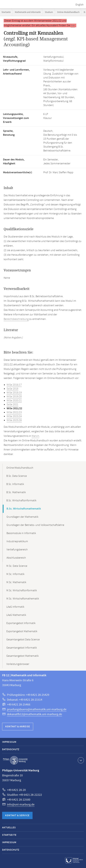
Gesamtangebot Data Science (23, 640)
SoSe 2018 (12, 389)
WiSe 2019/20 (14, 397)
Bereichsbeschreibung (16, 319)
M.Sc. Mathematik (16, 582)
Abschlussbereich (16, 558)
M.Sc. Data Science (17, 566)
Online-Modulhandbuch (68, 12)
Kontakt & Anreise (18, 727)
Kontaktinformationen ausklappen (80, 760)
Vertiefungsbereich (17, 550)
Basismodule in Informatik (21, 533)
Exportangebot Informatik (21, 623)
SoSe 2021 (12, 405)
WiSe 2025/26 (14, 420)
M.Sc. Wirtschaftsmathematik (23, 599)
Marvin (35, 436)
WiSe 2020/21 (14, 401)
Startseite (6, 12)
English (80, 5)
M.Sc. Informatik (15, 574)
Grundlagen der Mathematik (22, 517)
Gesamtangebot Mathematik (22, 656)
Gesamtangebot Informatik (22, 648)
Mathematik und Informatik (28, 12)
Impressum (9, 742)
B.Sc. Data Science (17, 476)
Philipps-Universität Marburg (15, 760)
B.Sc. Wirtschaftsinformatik (21, 501)
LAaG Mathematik (16, 615)
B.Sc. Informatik (15, 484)
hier (73, 25)
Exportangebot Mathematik (22, 631)
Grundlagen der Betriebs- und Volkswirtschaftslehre (35, 525)
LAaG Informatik (15, 607)
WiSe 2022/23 (14, 412)
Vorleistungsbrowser (18, 664)
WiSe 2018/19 (14, 393)
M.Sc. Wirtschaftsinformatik (22, 591)
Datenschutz (11, 749)
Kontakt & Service (17, 816)
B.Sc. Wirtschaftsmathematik (24, 509)
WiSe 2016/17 (14, 385)
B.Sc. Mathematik (16, 492)
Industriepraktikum (17, 541)
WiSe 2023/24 (14, 416)
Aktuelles (9, 828)
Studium (49, 12)
